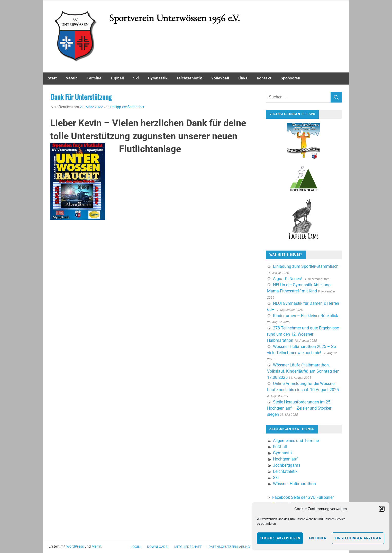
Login (135, 547)
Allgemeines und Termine (296, 441)
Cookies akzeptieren (280, 538)
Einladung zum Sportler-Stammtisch (306, 266)
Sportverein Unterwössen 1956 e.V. (174, 18)
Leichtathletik (189, 78)
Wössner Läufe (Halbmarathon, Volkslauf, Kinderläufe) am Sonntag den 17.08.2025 (303, 371)
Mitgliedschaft (188, 547)
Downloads (157, 547)
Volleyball (220, 78)
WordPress (75, 546)
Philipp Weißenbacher (127, 107)
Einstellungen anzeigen (358, 538)
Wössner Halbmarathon (294, 484)
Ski (136, 78)
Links (243, 78)
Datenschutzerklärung (229, 547)
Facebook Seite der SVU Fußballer (303, 497)
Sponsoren (290, 78)
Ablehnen (317, 538)
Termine (94, 78)
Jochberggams (287, 465)
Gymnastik (158, 78)
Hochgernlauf (285, 459)
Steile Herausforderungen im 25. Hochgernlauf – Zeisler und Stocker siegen (299, 408)
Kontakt (264, 78)
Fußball (117, 78)
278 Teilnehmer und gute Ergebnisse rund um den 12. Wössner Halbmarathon (303, 334)
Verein (72, 78)
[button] (382, 509)
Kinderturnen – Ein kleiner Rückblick (306, 316)
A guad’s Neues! (287, 279)
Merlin (96, 546)
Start (52, 78)
